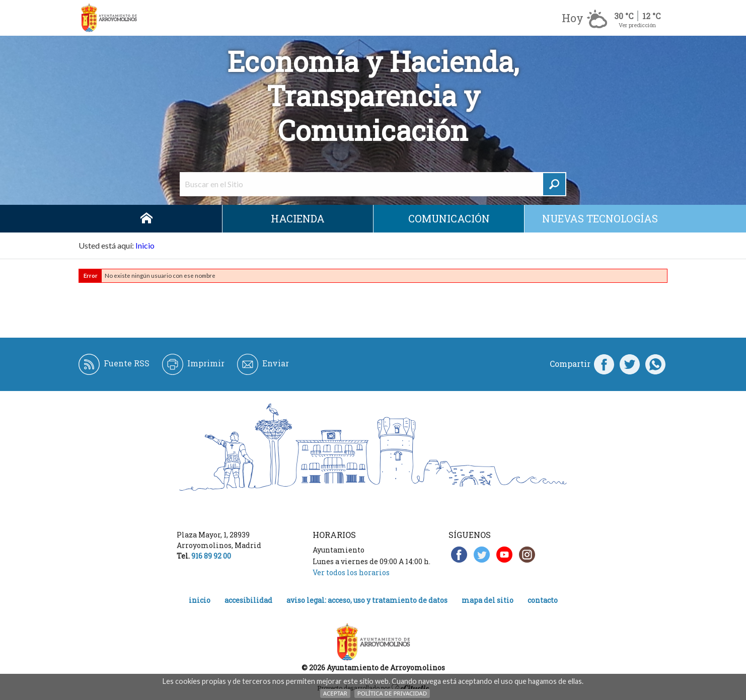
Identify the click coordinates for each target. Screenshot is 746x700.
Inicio (146, 219)
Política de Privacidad (392, 693)
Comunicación (449, 218)
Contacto (543, 600)
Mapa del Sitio (488, 600)
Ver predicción (637, 25)
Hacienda (298, 218)
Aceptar (335, 693)
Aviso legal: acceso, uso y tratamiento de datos (367, 600)
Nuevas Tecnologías (600, 218)
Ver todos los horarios (351, 572)
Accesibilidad (248, 600)
